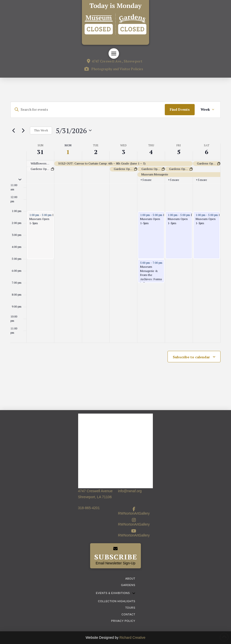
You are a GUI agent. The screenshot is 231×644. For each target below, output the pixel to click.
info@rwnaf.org (130, 491)
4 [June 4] (151, 152)
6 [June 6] (207, 152)
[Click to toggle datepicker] (74, 131)
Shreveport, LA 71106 (95, 497)
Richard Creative (132, 638)
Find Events (180, 109)
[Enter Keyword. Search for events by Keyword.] (88, 110)
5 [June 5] (179, 152)
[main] (115, 244)
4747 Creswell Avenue (95, 491)
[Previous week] (13, 130)
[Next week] (23, 130)
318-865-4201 (89, 508)
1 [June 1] (68, 152)
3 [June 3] (123, 152)
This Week (41, 130)
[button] (114, 54)
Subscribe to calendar (191, 357)
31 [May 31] (40, 152)
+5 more (146, 180)
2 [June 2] (96, 152)
